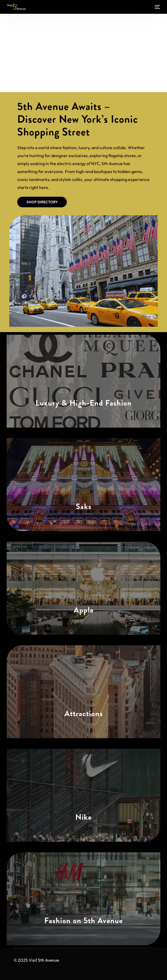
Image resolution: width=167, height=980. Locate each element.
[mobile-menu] (157, 7)
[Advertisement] (83, 55)
